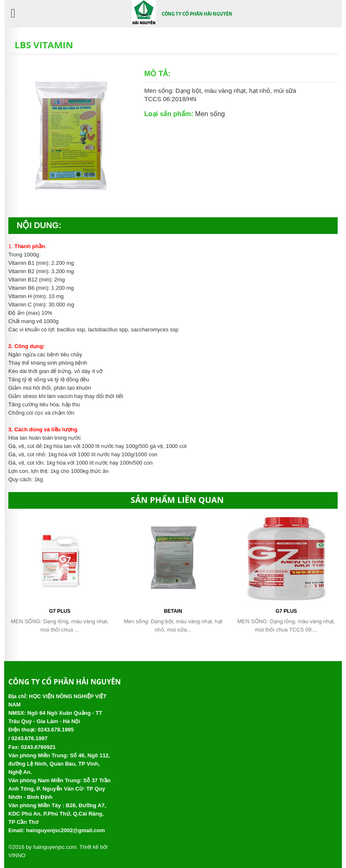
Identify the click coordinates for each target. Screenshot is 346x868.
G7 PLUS (60, 611)
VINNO (17, 855)
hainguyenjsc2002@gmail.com (66, 830)
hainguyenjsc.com (55, 847)
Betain (173, 611)
